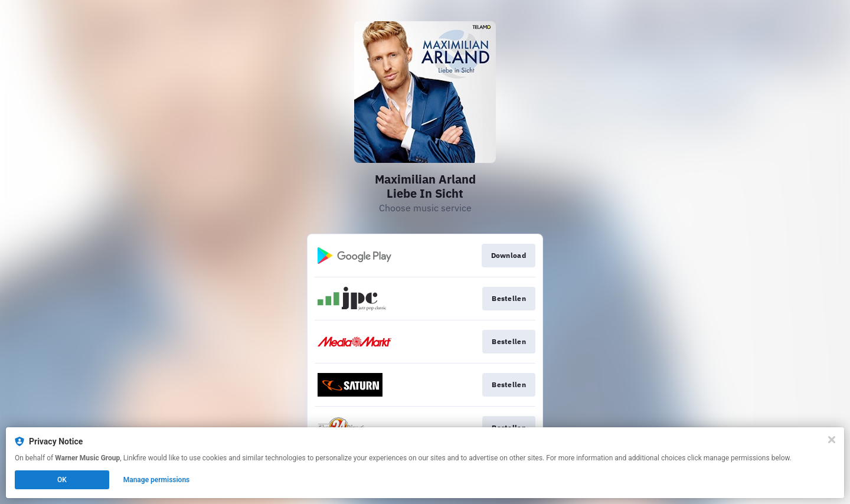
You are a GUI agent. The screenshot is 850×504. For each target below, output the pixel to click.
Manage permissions (157, 480)
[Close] (832, 440)
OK (62, 480)
